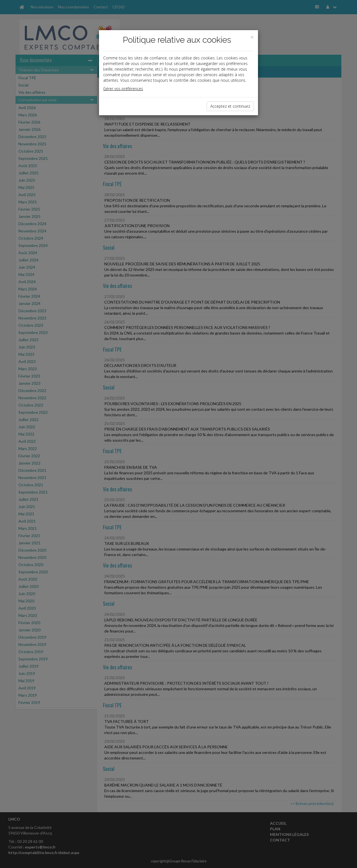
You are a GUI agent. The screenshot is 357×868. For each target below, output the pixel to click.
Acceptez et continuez (230, 106)
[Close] (252, 37)
